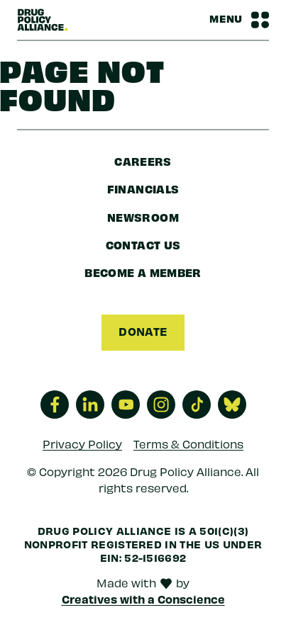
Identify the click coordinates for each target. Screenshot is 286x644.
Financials (143, 188)
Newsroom (143, 217)
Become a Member (143, 272)
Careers (143, 161)
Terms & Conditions (188, 444)
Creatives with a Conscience (143, 599)
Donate (143, 331)
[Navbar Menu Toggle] (239, 20)
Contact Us (143, 244)
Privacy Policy (82, 444)
